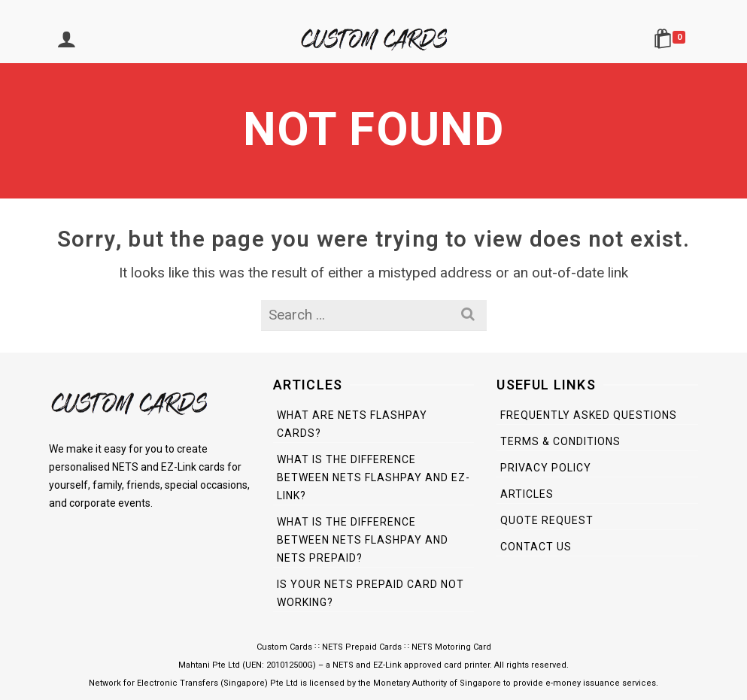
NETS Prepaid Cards (362, 647)
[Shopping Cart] (672, 41)
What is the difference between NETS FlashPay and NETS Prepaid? (363, 540)
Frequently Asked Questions (589, 415)
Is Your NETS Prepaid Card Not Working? (370, 593)
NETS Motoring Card (451, 647)
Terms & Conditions (560, 441)
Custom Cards (284, 647)
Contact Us (536, 547)
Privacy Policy (546, 468)
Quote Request (547, 520)
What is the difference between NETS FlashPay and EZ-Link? (373, 477)
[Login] (66, 41)
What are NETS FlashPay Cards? (352, 424)
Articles (527, 494)
